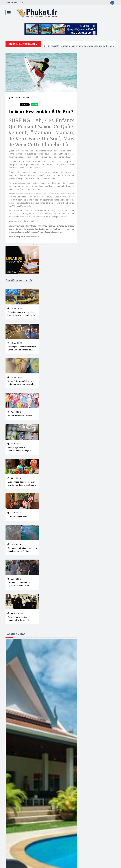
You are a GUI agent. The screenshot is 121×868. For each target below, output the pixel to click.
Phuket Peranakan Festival (22, 414)
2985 (26, 98)
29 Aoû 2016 (15, 98)
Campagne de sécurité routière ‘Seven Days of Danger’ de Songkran (83, 44)
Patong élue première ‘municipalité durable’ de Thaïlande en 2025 (22, 617)
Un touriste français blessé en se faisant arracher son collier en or (22, 381)
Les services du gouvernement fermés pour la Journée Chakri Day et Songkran (22, 482)
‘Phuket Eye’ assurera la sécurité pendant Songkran (22, 447)
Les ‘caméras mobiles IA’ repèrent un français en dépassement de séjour (22, 583)
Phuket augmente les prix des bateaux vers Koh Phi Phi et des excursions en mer (22, 312)
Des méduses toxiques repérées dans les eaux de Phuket (22, 548)
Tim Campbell (32, 237)
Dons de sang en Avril (22, 515)
